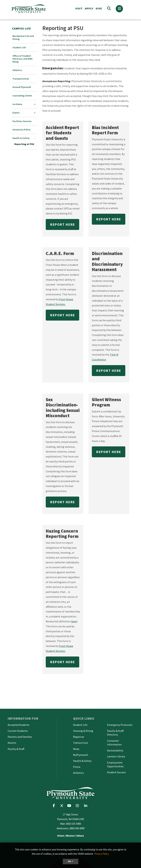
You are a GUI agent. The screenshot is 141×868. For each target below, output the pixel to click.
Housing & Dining (83, 731)
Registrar (79, 737)
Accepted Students (19, 725)
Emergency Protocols (120, 725)
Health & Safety (21, 138)
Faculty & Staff (16, 749)
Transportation (21, 79)
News (76, 749)
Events (16, 113)
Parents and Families (20, 737)
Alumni (12, 743)
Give (99, 8)
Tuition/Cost (81, 743)
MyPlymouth (81, 755)
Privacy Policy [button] (101, 854)
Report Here (62, 224)
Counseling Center (22, 96)
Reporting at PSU (24, 144)
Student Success (116, 772)
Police (77, 767)
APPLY (89, 8)
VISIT (79, 8)
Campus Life (21, 29)
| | (70, 836)
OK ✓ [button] (71, 861)
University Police (21, 130)
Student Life (19, 48)
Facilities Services (22, 121)
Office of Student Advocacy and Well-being (23, 59)
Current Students (18, 731)
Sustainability (115, 750)
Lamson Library (116, 756)
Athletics (17, 70)
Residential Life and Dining (23, 38)
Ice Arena (17, 104)
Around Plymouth (22, 87)
